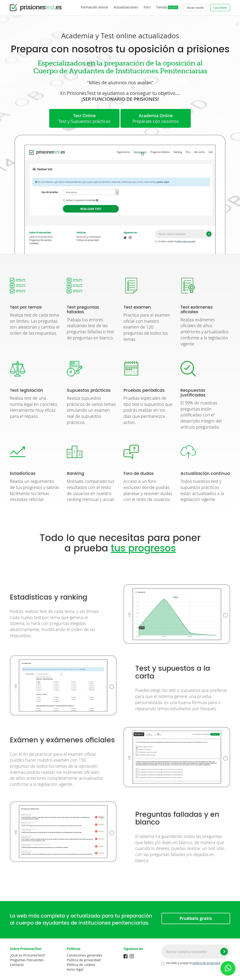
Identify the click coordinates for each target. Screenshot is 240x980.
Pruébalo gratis (196, 918)
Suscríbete (220, 8)
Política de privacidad (84, 960)
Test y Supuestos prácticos (84, 118)
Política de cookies (81, 965)
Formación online (94, 7)
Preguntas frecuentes (27, 960)
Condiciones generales (85, 955)
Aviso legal (75, 969)
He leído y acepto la (191, 963)
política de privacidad (206, 963)
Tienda (167, 7)
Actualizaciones (126, 7)
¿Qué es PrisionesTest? (28, 955)
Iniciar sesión (195, 8)
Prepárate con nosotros (156, 118)
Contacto (17, 965)
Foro (147, 7)
